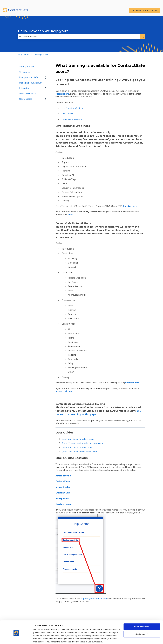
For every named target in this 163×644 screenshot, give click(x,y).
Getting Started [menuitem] (26, 66)
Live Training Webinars (73, 108)
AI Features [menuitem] (25, 72)
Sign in (157, 3)
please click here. (64, 391)
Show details (39, 639)
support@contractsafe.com (94, 599)
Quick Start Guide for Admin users (78, 439)
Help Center (24, 55)
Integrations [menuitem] (25, 88)
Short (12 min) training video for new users (82, 443)
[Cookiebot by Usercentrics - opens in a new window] (16, 639)
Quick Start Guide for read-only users (80, 452)
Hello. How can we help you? (43, 31)
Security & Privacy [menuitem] (28, 93)
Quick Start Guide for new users (77, 447)
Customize (142, 624)
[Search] (143, 37)
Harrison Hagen (64, 504)
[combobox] (79, 37)
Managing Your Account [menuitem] (31, 83)
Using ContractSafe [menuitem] (28, 77)
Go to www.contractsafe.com (145, 10)
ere (132, 383)
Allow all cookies (142, 617)
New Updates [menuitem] (26, 99)
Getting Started (41, 55)
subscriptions (62, 94)
